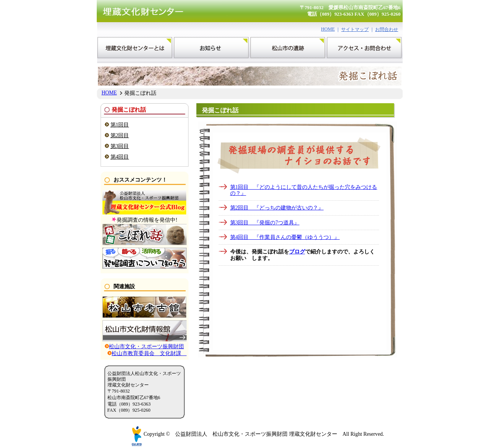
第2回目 (120, 136)
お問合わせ (387, 29)
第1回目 (120, 125)
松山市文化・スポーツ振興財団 (146, 347)
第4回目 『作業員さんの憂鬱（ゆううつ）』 (285, 237)
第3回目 (120, 146)
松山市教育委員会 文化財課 (149, 353)
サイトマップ (355, 29)
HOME (328, 29)
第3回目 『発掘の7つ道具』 (265, 223)
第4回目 (120, 157)
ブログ (297, 252)
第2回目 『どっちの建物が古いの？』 (277, 208)
